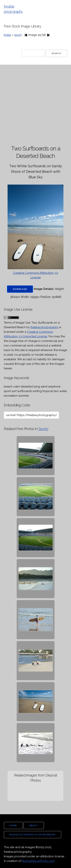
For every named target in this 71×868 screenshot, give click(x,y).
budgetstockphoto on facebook (32, 835)
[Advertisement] (35, 105)
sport (18, 35)
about (34, 826)
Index (7, 35)
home (13, 826)
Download (20, 289)
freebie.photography (44, 327)
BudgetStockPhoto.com (38, 861)
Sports (43, 429)
